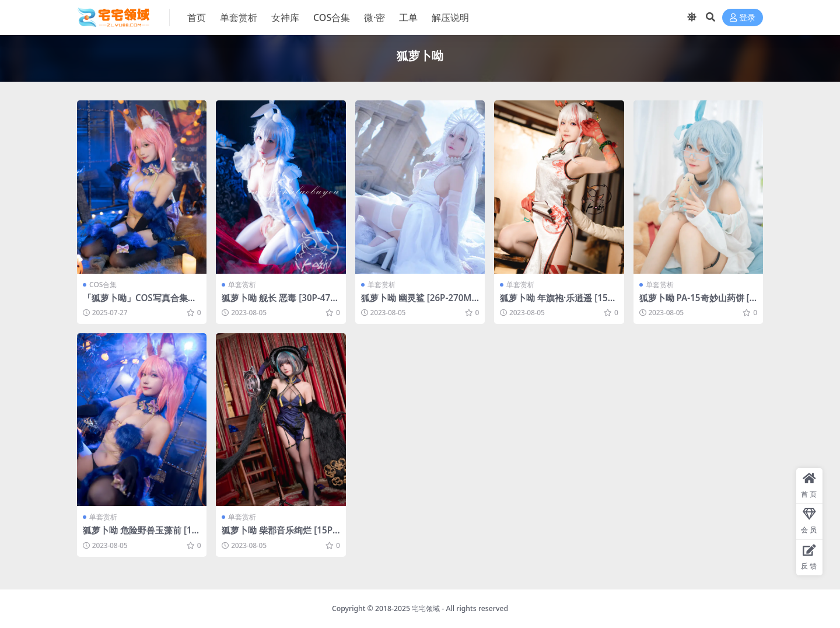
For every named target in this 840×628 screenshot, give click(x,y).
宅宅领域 (426, 608)
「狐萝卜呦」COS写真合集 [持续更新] (135, 303)
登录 (743, 18)
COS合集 (103, 285)
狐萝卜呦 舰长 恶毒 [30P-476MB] (279, 303)
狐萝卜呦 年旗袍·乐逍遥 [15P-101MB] (558, 303)
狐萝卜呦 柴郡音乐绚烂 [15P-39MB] (278, 535)
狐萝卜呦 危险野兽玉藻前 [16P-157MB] (140, 535)
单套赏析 (242, 285)
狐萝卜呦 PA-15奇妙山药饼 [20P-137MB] (697, 303)
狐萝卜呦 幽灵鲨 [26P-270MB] (416, 303)
